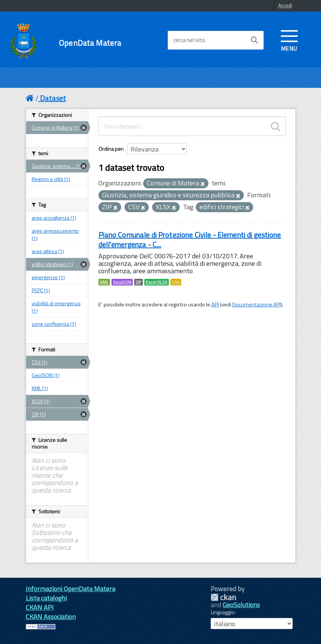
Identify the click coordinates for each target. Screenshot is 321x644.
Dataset (53, 98)
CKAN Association (51, 617)
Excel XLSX (157, 282)
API (215, 305)
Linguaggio (222, 612)
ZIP (139, 282)
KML (104, 282)
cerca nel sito (189, 40)
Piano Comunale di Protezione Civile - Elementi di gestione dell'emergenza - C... (190, 240)
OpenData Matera (90, 43)
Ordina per (111, 149)
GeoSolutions (241, 605)
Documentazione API (257, 305)
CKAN (223, 597)
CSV (176, 282)
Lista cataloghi (46, 598)
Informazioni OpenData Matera (70, 589)
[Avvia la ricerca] (254, 40)
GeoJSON (122, 282)
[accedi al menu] (289, 40)
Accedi (285, 6)
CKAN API (40, 607)
